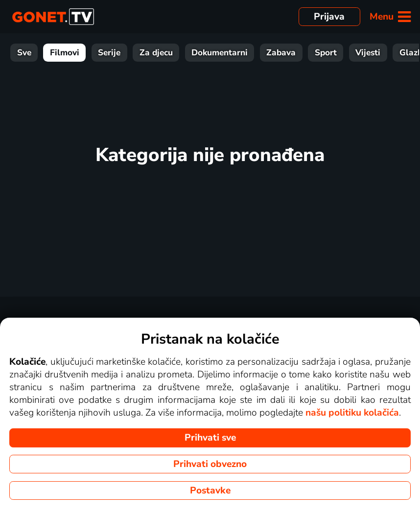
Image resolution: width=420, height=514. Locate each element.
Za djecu (156, 53)
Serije (109, 53)
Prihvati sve (210, 438)
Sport (326, 53)
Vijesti (368, 53)
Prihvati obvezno (210, 464)
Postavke (210, 491)
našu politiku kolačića (352, 413)
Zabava (281, 53)
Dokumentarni (220, 53)
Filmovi (65, 53)
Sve (24, 53)
